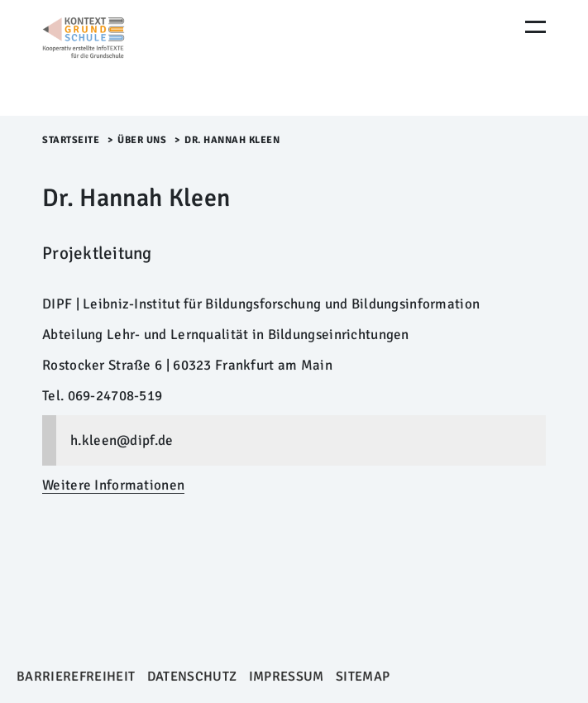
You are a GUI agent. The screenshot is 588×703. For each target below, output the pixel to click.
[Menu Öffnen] (535, 27)
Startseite (71, 140)
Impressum (287, 677)
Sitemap (363, 677)
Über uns (142, 140)
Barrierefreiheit (76, 677)
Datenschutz (192, 677)
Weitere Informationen (113, 485)
